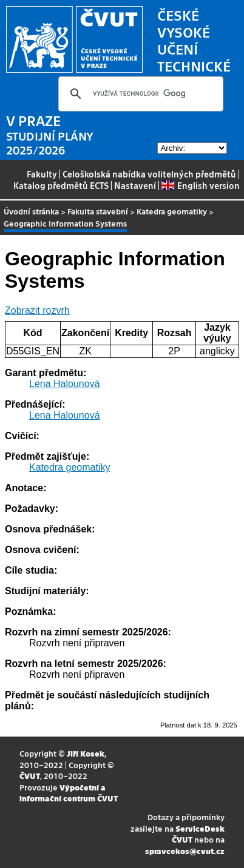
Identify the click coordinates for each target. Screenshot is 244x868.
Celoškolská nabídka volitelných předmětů (149, 174)
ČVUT (30, 776)
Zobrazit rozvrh (37, 310)
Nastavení (135, 185)
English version (200, 185)
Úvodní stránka (31, 211)
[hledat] (139, 94)
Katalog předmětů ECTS (61, 185)
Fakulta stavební (98, 211)
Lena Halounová (65, 384)
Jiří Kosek (86, 753)
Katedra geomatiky (172, 211)
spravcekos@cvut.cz (185, 851)
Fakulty (42, 174)
